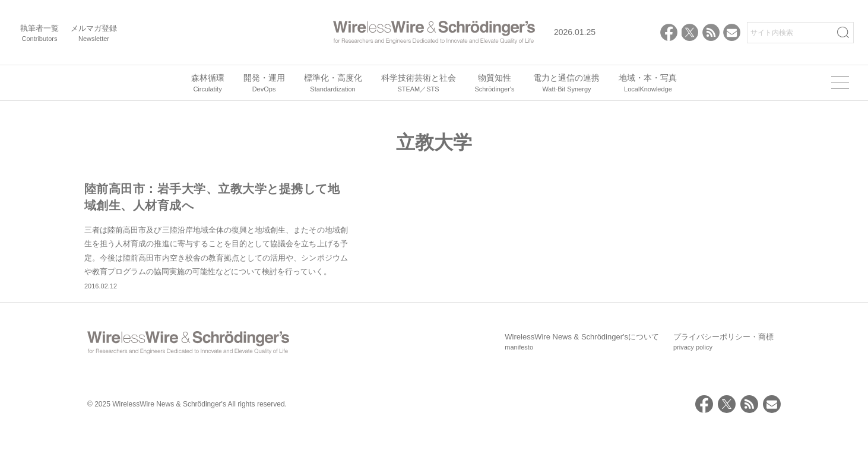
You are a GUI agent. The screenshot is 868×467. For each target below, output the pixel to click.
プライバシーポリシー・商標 (723, 382)
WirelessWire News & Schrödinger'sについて (582, 382)
